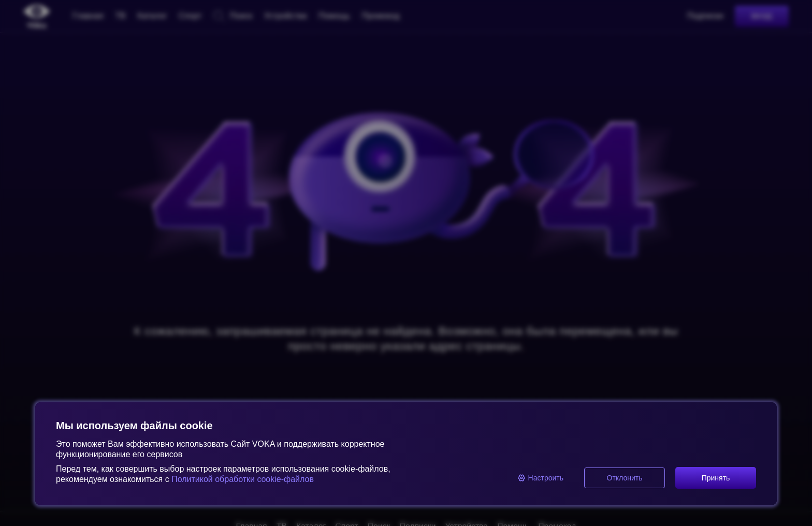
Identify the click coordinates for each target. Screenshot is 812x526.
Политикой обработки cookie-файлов (242, 479)
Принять (716, 478)
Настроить (540, 478)
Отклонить (625, 478)
